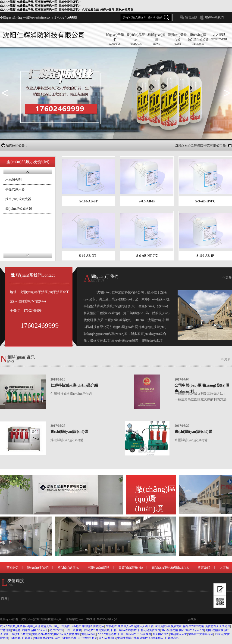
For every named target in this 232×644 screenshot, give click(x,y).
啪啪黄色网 (29, 630)
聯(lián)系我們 (214, 17)
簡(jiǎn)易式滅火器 (19, 209)
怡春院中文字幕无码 (201, 634)
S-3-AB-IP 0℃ (205, 201)
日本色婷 (15, 638)
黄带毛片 (111, 626)
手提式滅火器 (15, 189)
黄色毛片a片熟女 (42, 634)
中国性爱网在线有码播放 (132, 638)
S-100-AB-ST (89, 201)
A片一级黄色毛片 (66, 638)
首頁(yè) (12, 568)
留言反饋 (191, 17)
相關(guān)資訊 (99, 568)
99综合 (219, 634)
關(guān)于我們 (38, 568)
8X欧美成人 (156, 638)
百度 (4, 599)
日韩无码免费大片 (149, 630)
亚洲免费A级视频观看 (168, 626)
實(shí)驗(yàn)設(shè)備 (69, 432)
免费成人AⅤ (125, 626)
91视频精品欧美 (44, 638)
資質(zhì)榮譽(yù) (131, 568)
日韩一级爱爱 (73, 630)
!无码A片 (199, 630)
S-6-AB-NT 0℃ (147, 256)
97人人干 (43, 630)
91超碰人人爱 (179, 634)
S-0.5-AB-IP (147, 201)
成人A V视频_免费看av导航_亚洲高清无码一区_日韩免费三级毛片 (40, 626)
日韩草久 (28, 638)
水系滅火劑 (13, 180)
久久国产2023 (161, 634)
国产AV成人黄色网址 (67, 634)
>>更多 (227, 277)
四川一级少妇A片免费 (17, 634)
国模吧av (99, 626)
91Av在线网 (144, 634)
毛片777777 (56, 630)
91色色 (16, 630)
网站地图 (87, 626)
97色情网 (6, 630)
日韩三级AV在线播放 (124, 630)
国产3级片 (185, 630)
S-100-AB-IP (205, 256)
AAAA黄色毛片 (107, 634)
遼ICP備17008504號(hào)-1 (101, 619)
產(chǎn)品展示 (68, 568)
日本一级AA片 (127, 634)
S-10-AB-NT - (89, 256)
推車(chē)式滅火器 (18, 199)
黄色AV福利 (89, 634)
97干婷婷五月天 (88, 638)
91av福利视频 (170, 630)
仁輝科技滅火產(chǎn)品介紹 (74, 385)
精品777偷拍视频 (193, 626)
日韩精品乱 (172, 638)
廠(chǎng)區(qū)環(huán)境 (155, 500)
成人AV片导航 (107, 638)
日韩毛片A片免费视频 (96, 630)
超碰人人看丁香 (144, 626)
